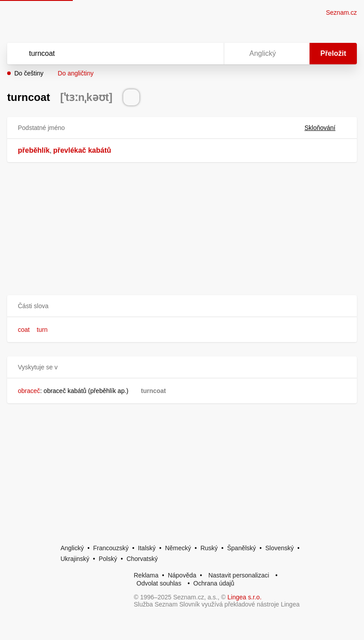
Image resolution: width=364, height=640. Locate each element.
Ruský (209, 548)
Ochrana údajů (214, 583)
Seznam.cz (341, 13)
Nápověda (182, 575)
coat (24, 330)
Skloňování (325, 128)
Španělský (241, 548)
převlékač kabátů (82, 150)
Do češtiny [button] (29, 73)
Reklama (146, 575)
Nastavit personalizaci (238, 575)
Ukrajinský (75, 559)
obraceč (29, 391)
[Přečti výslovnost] (131, 97)
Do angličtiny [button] (75, 73)
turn (42, 330)
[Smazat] (189, 54)
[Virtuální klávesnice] (209, 54)
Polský (108, 559)
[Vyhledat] (104, 54)
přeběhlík (34, 150)
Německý (178, 548)
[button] (182, 306)
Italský (147, 548)
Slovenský (280, 548)
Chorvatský (142, 559)
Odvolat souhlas (159, 583)
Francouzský (111, 548)
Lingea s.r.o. (244, 597)
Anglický (72, 548)
